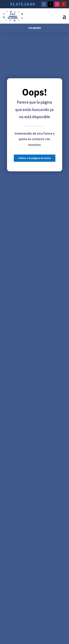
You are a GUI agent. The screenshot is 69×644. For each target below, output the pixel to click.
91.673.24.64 (22, 4)
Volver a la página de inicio (35, 158)
